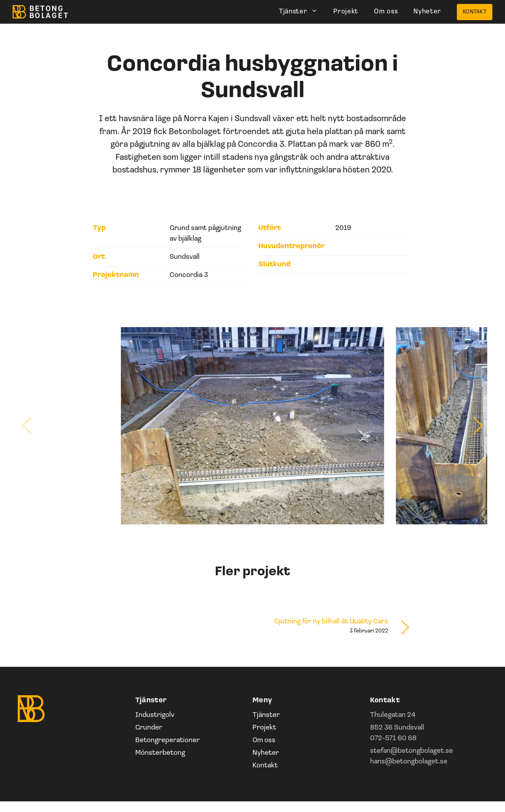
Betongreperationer (167, 740)
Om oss (386, 12)
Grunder (149, 728)
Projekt (346, 12)
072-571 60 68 (393, 738)
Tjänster (302, 12)
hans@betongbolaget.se (409, 762)
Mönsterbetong (160, 753)
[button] (478, 426)
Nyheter (427, 12)
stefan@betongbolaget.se (411, 751)
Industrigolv (155, 715)
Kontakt (475, 12)
